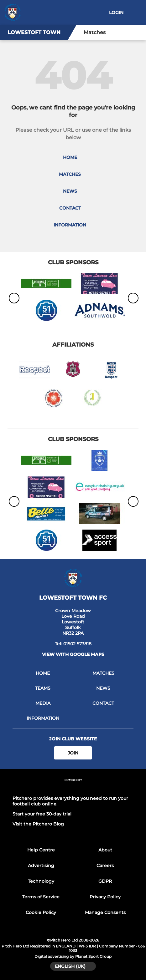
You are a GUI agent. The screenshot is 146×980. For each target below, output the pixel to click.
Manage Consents (105, 912)
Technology (41, 881)
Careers (105, 866)
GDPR (105, 881)
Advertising (41, 866)
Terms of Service (41, 897)
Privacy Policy (105, 897)
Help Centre (41, 850)
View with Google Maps (73, 654)
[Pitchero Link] (73, 788)
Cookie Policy (41, 912)
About (105, 850)
